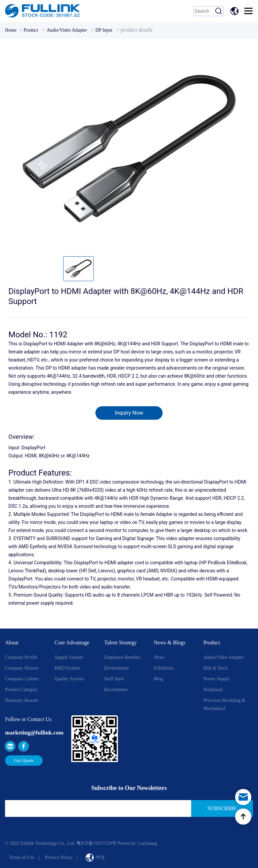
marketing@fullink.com (34, 733)
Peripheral (213, 690)
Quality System (69, 679)
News (159, 657)
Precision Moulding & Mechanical (224, 704)
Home (11, 30)
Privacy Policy (58, 857)
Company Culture (22, 679)
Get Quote (24, 761)
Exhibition (164, 668)
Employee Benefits (122, 657)
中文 (235, 11)
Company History (22, 668)
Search (219, 11)
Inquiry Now (129, 413)
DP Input (104, 30)
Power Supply (217, 679)
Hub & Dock (215, 668)
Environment (116, 668)
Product (31, 30)
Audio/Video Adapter (67, 30)
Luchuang (147, 843)
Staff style (114, 679)
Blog (158, 679)
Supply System (69, 657)
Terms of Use (22, 857)
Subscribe (222, 808)
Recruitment (116, 690)
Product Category (21, 690)
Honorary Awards (22, 700)
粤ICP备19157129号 (96, 843)
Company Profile (21, 657)
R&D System (67, 668)
